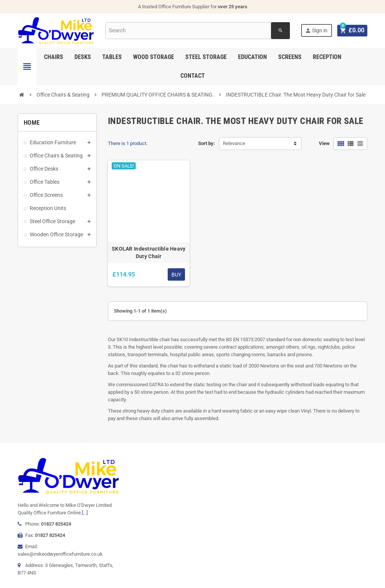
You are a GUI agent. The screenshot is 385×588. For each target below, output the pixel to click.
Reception (327, 57)
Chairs (54, 57)
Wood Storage (154, 57)
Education (252, 57)
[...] (85, 513)
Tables (112, 57)
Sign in (317, 31)
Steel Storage (206, 57)
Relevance (234, 143)
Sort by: (207, 143)
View (324, 143)
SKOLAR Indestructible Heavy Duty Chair (149, 252)
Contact (193, 76)
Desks (83, 57)
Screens (290, 57)
